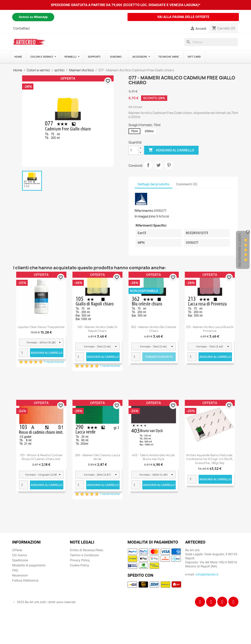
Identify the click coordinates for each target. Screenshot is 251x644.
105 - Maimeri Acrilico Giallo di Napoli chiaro (97, 329)
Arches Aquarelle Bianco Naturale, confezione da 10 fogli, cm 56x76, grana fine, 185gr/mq (210, 459)
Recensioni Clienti (240, 250)
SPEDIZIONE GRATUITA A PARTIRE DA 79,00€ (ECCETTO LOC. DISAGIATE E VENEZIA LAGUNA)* (126, 5)
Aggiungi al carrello (171, 150)
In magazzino (145, 216)
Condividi (148, 165)
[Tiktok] (222, 602)
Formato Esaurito (159, 357)
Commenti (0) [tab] (187, 184)
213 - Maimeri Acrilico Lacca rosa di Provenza (210, 329)
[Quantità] (133, 150)
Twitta (158, 165)
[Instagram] (211, 602)
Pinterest (169, 165)
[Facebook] (200, 602)
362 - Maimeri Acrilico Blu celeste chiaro (154, 329)
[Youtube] (233, 602)
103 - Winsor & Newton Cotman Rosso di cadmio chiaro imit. (41, 457)
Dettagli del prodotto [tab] (154, 184)
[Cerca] (211, 42)
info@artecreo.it (207, 574)
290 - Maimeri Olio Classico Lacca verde (97, 457)
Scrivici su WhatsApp (33, 17)
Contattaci (21, 28)
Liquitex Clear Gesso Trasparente (41, 327)
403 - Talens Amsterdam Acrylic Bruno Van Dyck (154, 457)
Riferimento (144, 211)
